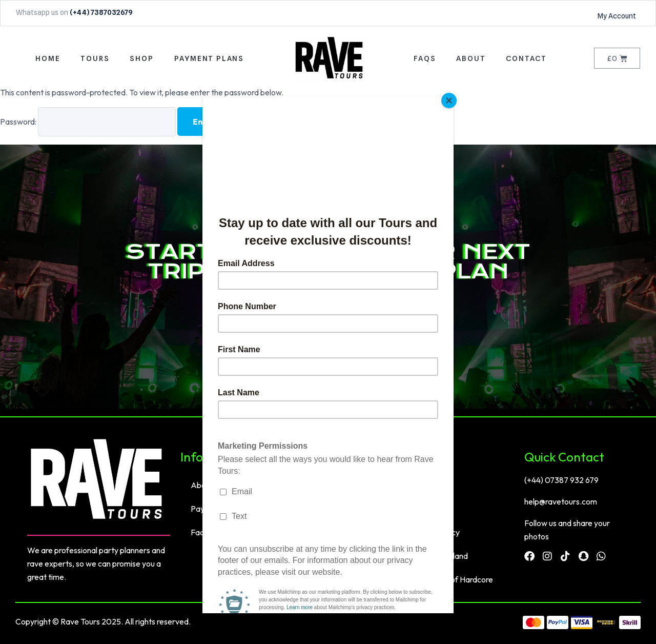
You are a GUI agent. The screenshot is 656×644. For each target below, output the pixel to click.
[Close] (451, 99)
